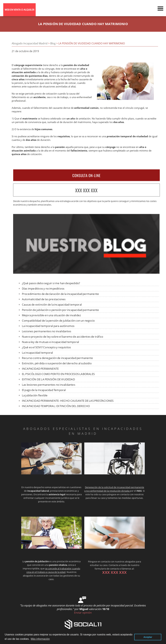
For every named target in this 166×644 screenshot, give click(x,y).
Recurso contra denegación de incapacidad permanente (57, 358)
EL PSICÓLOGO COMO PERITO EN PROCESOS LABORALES (58, 374)
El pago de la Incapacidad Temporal (44, 390)
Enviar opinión (83, 613)
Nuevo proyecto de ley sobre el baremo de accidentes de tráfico (62, 337)
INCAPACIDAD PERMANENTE (40, 369)
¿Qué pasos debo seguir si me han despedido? (51, 283)
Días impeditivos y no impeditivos (43, 288)
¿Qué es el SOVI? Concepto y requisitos (46, 347)
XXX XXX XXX (86, 190)
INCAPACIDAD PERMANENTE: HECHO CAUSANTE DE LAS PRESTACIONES (68, 401)
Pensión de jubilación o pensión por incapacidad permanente (60, 310)
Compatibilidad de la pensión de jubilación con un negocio (58, 321)
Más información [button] (40, 639)
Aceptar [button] (148, 637)
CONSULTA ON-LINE (86, 175)
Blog (53, 43)
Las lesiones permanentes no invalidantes (49, 385)
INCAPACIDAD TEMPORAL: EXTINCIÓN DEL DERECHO (56, 406)
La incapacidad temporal (37, 353)
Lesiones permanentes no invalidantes (47, 331)
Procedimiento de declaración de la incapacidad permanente (60, 294)
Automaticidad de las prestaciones (44, 299)
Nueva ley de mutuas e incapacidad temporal (50, 342)
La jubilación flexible (35, 395)
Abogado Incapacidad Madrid (30, 43)
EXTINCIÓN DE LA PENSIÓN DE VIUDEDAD (48, 379)
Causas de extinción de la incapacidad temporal (52, 305)
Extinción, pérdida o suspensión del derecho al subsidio (57, 363)
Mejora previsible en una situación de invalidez (51, 315)
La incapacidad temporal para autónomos (48, 326)
